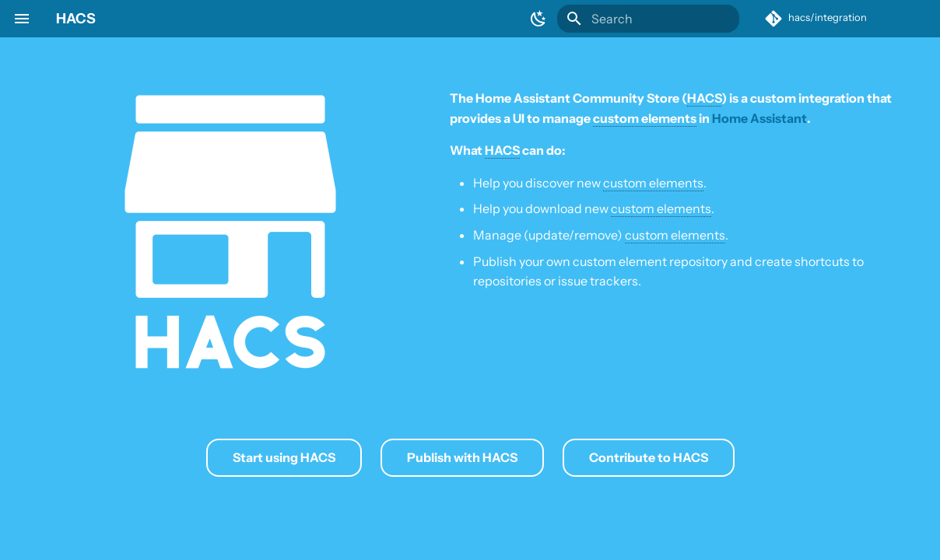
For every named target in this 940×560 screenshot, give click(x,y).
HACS (76, 19)
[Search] (648, 19)
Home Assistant (759, 118)
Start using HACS (284, 457)
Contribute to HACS (649, 457)
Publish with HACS (462, 457)
